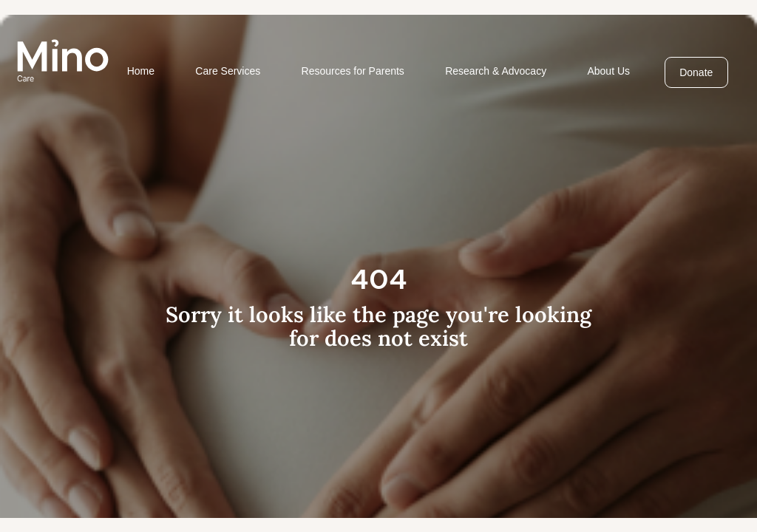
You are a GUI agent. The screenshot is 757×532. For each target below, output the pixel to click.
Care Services (228, 71)
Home (141, 71)
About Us (608, 71)
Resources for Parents (353, 71)
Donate (696, 72)
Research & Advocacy (496, 71)
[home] (63, 61)
